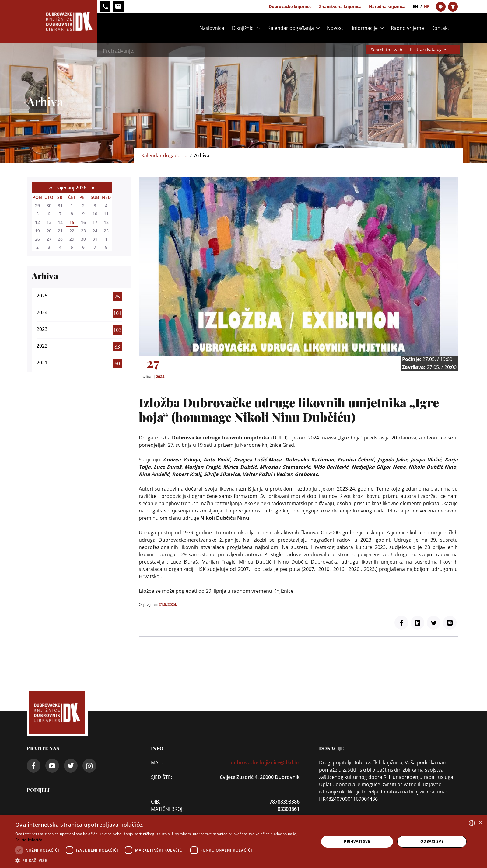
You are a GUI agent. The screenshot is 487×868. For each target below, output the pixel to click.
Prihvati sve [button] (357, 841)
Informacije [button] (365, 28)
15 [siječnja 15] (72, 222)
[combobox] (472, 823)
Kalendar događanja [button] (291, 28)
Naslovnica (212, 28)
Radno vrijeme (407, 28)
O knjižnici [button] (243, 28)
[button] (163, 860)
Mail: (157, 762)
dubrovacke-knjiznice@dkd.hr (265, 762)
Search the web (387, 50)
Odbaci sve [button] (432, 841)
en (415, 6)
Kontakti (441, 28)
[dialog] (243, 842)
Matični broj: (167, 809)
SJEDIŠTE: (161, 777)
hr (427, 6)
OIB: (156, 802)
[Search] (252, 51)
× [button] (480, 823)
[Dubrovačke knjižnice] (62, 21)
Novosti (336, 28)
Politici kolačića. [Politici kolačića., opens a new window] (29, 840)
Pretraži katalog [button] (426, 49)
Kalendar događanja (164, 155)
